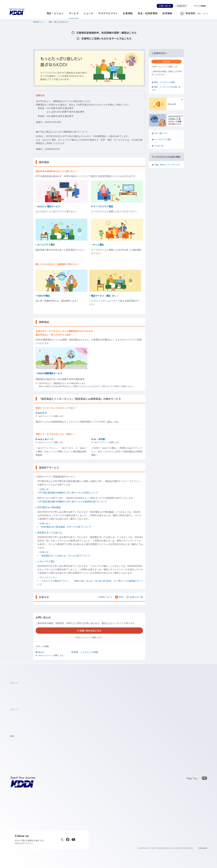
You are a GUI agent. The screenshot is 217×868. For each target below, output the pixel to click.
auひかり (41, 413)
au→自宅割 (98, 439)
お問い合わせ (165, 6)
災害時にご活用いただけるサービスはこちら (111, 38)
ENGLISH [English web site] (203, 848)
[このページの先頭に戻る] (197, 778)
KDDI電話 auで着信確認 (49, 507)
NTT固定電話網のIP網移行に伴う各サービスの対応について (69, 493)
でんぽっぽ (158, 146)
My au (40, 652)
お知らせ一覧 (134, 597)
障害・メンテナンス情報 (85, 652)
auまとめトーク (45, 439)
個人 (200, 13)
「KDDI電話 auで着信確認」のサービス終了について (65, 527)
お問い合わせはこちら (89, 631)
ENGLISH (182, 6)
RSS (119, 597)
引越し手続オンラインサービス (166, 165)
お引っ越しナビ (160, 133)
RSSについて (106, 597)
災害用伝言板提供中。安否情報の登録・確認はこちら (111, 33)
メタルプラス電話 (46, 561)
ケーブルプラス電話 (161, 139)
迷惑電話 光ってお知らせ (50, 533)
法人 (205, 13)
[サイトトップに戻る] (17, 12)
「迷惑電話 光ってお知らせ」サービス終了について (65, 556)
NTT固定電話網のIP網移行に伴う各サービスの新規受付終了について (73, 502)
